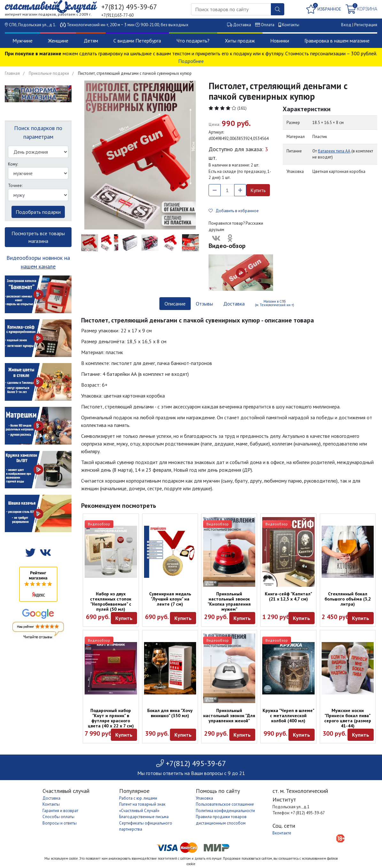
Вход (346, 25)
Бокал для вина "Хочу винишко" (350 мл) (170, 713)
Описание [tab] (175, 304)
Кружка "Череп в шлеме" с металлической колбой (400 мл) (288, 716)
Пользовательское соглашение (225, 804)
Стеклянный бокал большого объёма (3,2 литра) (348, 599)
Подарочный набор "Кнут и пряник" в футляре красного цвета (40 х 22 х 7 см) (111, 718)
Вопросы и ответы (60, 823)
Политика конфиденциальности (225, 811)
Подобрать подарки (38, 212)
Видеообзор (99, 524)
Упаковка (204, 798)
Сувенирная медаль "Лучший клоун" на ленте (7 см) (170, 599)
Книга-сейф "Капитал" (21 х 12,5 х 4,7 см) (288, 596)
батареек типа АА (334, 151)
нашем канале (38, 266)
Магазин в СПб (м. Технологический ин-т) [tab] (275, 303)
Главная (12, 73)
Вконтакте (282, 833)
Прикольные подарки (49, 73)
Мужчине (23, 41)
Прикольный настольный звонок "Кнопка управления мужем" (229, 601)
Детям (91, 41)
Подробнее (191, 61)
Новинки (280, 41)
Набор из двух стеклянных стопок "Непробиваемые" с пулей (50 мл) (111, 601)
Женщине (58, 41)
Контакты (291, 25)
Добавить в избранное (234, 211)
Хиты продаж (240, 41)
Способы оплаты (58, 817)
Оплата (268, 25)
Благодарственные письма (144, 817)
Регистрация (366, 25)
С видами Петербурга (137, 41)
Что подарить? (193, 41)
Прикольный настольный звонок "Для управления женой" (229, 716)
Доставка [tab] (234, 304)
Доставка (242, 25)
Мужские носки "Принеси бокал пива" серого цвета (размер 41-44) (348, 718)
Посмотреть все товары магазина (38, 237)
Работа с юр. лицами (138, 798)
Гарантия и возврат (60, 811)
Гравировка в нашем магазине (337, 41)
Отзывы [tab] (204, 304)
